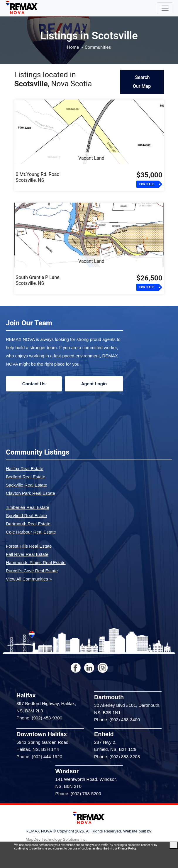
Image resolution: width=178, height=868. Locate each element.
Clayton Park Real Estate (30, 493)
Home (73, 47)
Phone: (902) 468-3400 (117, 720)
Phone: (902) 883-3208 (117, 757)
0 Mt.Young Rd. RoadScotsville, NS (38, 177)
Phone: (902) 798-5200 (78, 794)
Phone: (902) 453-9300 (39, 718)
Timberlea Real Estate (28, 507)
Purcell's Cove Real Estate (32, 571)
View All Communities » (29, 579)
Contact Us (34, 384)
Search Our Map (142, 82)
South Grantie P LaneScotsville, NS (38, 280)
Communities (98, 47)
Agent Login (94, 384)
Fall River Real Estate (27, 554)
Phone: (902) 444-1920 (39, 757)
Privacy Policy (127, 848)
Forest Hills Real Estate (29, 546)
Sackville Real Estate (27, 485)
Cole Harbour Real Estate (31, 532)
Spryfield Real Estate (26, 515)
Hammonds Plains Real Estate (36, 562)
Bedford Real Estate (26, 477)
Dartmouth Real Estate (28, 524)
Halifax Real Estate (25, 469)
